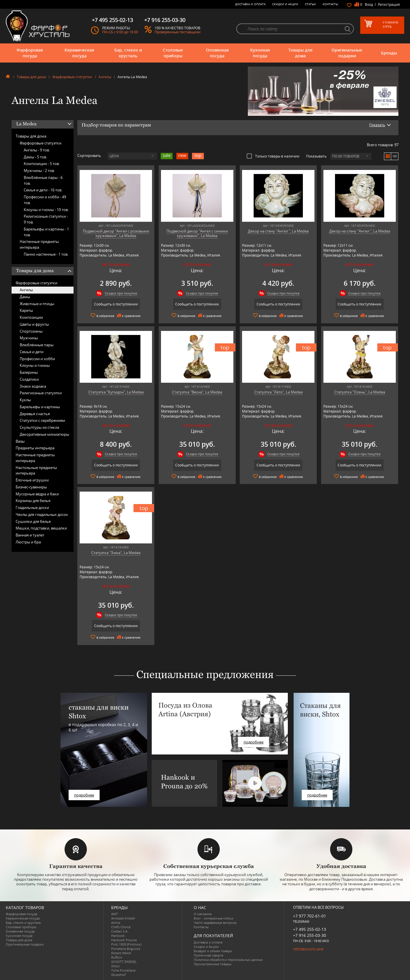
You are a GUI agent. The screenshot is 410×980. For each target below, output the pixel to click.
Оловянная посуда (217, 53)
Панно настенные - (46, 254)
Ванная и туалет (30, 535)
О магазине (203, 914)
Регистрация (389, 4)
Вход (369, 4)
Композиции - (42, 164)
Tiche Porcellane (123, 970)
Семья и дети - (43, 190)
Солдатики (29, 379)
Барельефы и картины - (46, 232)
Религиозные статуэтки (41, 393)
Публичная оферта (208, 955)
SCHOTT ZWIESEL (124, 962)
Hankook (118, 936)
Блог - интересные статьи (214, 918)
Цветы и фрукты (34, 324)
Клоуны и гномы (35, 365)
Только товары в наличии (273, 156)
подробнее (84, 795)
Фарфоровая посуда (30, 53)
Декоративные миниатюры (44, 434)
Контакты (330, 4)
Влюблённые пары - (43, 180)
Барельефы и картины (40, 407)
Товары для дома (300, 53)
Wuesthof (118, 975)
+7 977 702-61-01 (310, 916)
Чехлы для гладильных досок (42, 514)
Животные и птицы (37, 304)
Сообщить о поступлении (116, 304)
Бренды (389, 53)
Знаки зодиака (33, 386)
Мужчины (29, 338)
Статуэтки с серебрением (42, 420)
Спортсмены (31, 331)
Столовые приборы (173, 53)
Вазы (20, 441)
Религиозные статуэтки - (46, 219)
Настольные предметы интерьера (36, 470)
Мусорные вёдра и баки (37, 494)
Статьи (310, 4)
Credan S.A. (120, 931)
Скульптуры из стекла (39, 427)
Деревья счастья (35, 414)
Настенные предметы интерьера (39, 244)
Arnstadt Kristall (123, 918)
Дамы (25, 297)
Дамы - (35, 157)
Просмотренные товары (213, 964)
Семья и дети (32, 352)
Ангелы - (37, 150)
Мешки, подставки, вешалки (41, 528)
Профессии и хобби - (45, 200)
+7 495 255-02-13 (310, 929)
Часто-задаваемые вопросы (215, 923)
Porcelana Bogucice (126, 949)
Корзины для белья (33, 501)
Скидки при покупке (121, 293)
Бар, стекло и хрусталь (128, 53)
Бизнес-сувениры (31, 487)
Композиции (31, 317)
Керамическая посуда (79, 53)
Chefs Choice (121, 927)
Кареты (26, 310)
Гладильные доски (32, 508)
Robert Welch (121, 953)
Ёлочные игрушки (32, 480)
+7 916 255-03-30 (310, 935)
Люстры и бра (28, 542)
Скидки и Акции (285, 4)
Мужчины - (39, 171)
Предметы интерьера (35, 448)
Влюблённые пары (37, 345)
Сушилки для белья (33, 521)
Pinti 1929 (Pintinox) (126, 944)
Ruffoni (117, 957)
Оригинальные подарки (347, 53)
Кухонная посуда (260, 53)
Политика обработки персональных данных (228, 960)
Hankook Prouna (124, 940)
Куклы (25, 400)
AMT (115, 914)
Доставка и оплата (250, 4)
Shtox (116, 966)
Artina (116, 923)
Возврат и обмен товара (213, 951)
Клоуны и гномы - (46, 210)
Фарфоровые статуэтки (72, 77)
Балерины (29, 372)
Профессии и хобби (37, 359)
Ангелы (105, 77)
